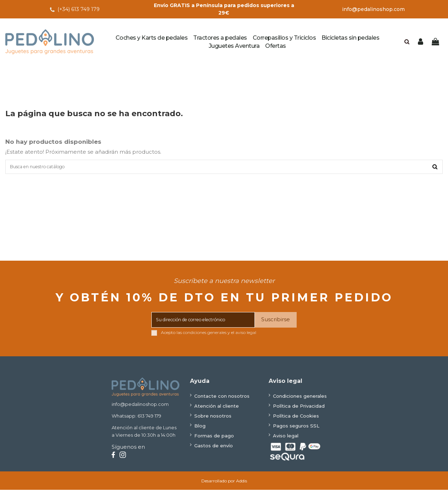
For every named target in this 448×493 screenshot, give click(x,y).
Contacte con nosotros (222, 399)
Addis (242, 484)
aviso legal (246, 336)
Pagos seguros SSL (296, 429)
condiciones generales (205, 336)
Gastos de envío (214, 449)
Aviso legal (286, 439)
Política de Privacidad (299, 409)
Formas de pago (214, 439)
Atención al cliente (217, 409)
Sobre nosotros (213, 419)
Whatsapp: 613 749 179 (136, 419)
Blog (200, 429)
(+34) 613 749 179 (79, 9)
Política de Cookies (296, 419)
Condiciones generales (300, 399)
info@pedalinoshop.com (373, 9)
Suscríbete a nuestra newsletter (224, 284)
